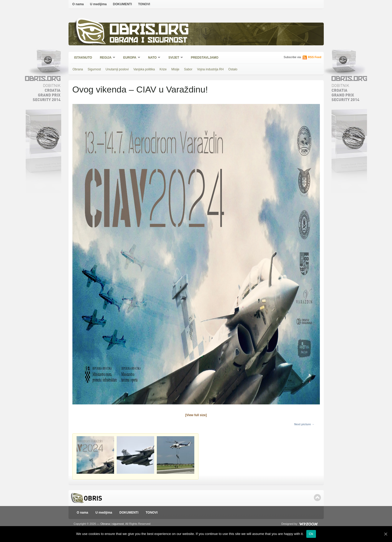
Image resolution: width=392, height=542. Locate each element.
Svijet (174, 58)
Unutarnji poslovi (117, 69)
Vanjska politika (144, 69)
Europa (130, 58)
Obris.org (149, 31)
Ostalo (233, 69)
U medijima (98, 4)
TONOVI (144, 4)
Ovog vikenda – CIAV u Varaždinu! (140, 89)
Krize (163, 69)
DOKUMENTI (123, 4)
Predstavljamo (205, 58)
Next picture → (304, 424)
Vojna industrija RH (210, 69)
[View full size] (196, 415)
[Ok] (385, 534)
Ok (311, 534)
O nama (78, 4)
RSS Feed (315, 57)
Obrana (78, 69)
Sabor (188, 69)
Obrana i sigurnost (148, 41)
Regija (106, 58)
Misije (175, 69)
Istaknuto (83, 58)
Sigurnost (94, 69)
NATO (153, 58)
